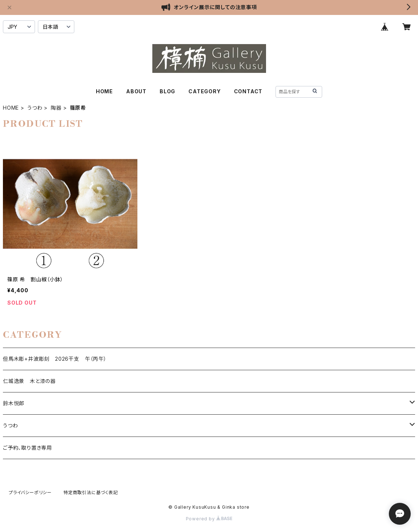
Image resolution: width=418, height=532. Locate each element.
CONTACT (248, 91)
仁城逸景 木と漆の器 (29, 381)
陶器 (56, 108)
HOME (104, 91)
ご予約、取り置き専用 (28, 448)
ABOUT (136, 91)
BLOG (167, 91)
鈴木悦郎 (14, 403)
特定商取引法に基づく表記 (91, 492)
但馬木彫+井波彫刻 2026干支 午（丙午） (55, 359)
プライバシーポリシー (30, 492)
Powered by (209, 519)
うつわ (35, 108)
